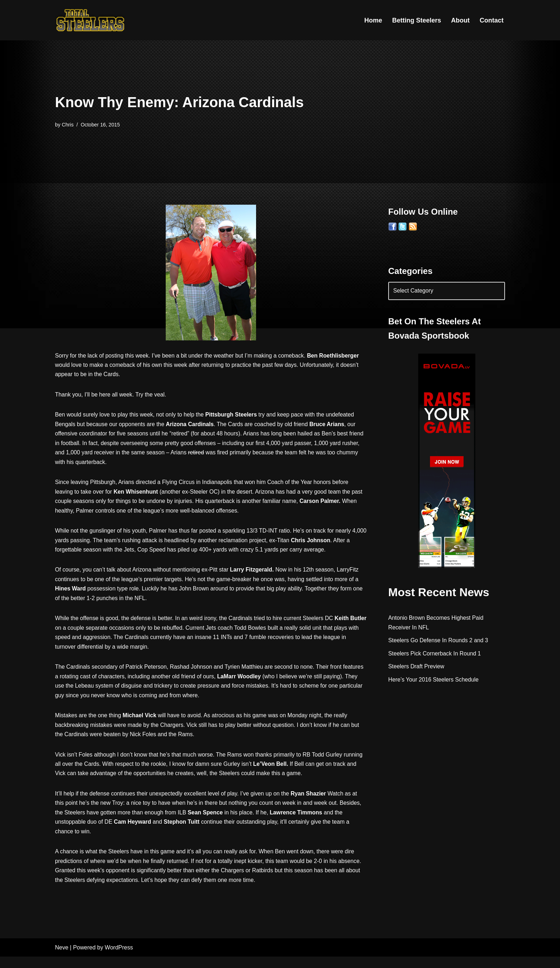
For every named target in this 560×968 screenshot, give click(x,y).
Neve (62, 959)
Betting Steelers (417, 20)
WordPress (119, 959)
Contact (492, 20)
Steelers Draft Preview (417, 668)
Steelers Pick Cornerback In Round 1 (435, 655)
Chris (68, 125)
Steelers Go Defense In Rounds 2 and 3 (439, 642)
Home (373, 20)
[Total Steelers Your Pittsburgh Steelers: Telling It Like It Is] (91, 20)
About (460, 20)
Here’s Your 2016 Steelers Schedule (434, 682)
